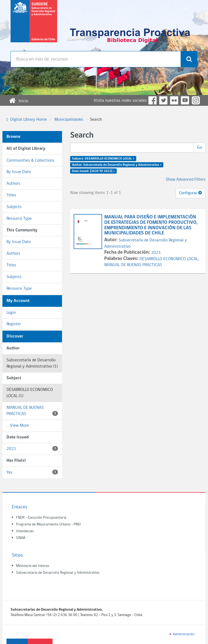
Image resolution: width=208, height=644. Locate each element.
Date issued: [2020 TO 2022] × (93, 171)
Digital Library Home (29, 120)
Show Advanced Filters (186, 180)
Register (14, 324)
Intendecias (25, 531)
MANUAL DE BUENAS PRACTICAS (32, 411)
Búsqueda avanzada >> (30, 73)
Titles (11, 195)
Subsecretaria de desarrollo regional (34, 25)
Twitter (163, 100)
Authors (13, 184)
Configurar (191, 193)
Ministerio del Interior (33, 566)
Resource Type (19, 219)
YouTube (185, 100)
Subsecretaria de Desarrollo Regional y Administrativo (58, 573)
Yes (32, 472)
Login (11, 313)
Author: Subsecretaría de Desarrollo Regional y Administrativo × (117, 165)
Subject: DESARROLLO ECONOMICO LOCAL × (103, 159)
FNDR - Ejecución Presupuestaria (41, 518)
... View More (18, 426)
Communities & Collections (30, 161)
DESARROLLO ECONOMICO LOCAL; (169, 259)
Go (200, 148)
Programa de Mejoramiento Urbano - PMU (48, 525)
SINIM (21, 538)
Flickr (174, 100)
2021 (32, 449)
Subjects (14, 207)
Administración (184, 634)
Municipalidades (69, 120)
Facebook (152, 100)
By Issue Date (19, 172)
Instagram (196, 100)
